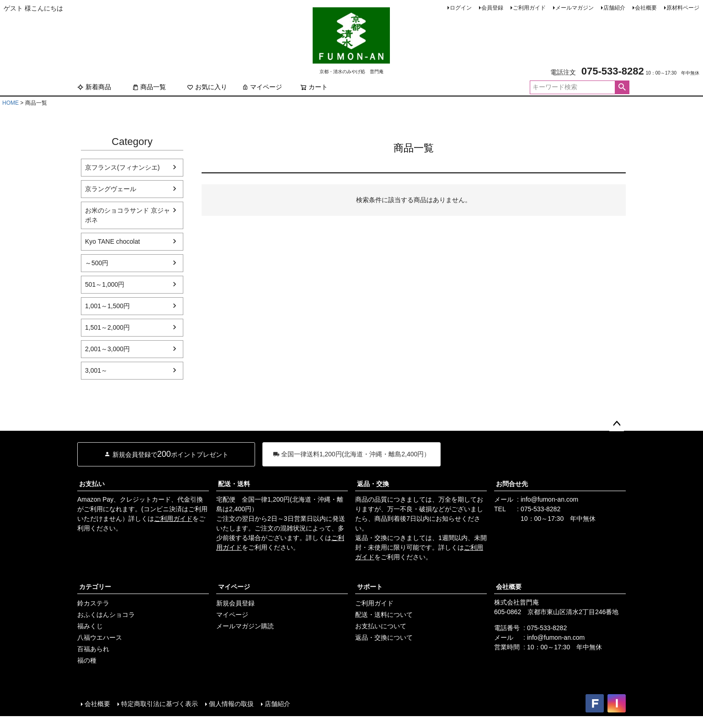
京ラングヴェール (111, 189)
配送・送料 (234, 484)
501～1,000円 (105, 284)
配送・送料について (384, 615)
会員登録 (492, 8)
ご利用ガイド (529, 8)
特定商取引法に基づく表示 (160, 704)
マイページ (262, 87)
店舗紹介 (614, 8)
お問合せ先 (512, 484)
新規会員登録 (235, 603)
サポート (370, 587)
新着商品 (94, 87)
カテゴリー (95, 587)
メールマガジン (575, 8)
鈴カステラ (93, 603)
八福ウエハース (100, 637)
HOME (11, 103)
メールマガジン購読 (245, 626)
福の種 (87, 660)
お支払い (92, 484)
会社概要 (646, 8)
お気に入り (207, 87)
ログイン (461, 8)
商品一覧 (149, 87)
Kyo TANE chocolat (112, 241)
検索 (622, 87)
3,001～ (96, 370)
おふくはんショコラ (106, 615)
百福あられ (93, 649)
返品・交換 (373, 484)
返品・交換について (384, 637)
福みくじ (90, 626)
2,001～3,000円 (107, 349)
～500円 (97, 263)
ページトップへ (617, 424)
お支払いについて (381, 626)
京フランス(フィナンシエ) (122, 167)
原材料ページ (683, 8)
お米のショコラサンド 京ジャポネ (128, 215)
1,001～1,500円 (107, 306)
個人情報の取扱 (231, 704)
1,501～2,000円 (107, 327)
